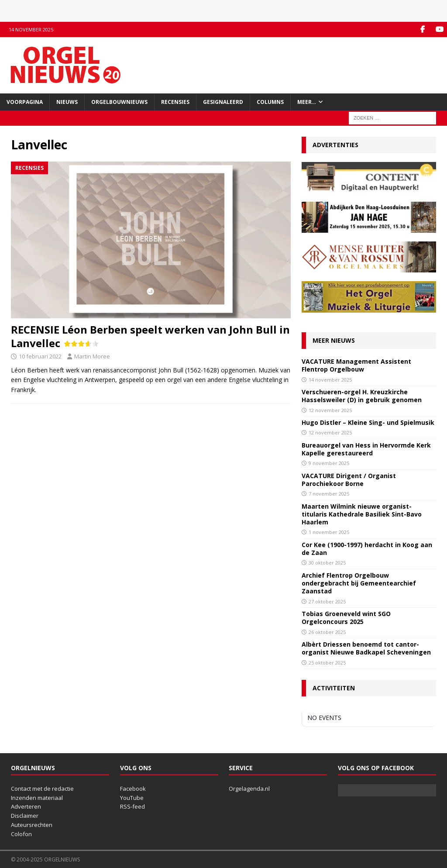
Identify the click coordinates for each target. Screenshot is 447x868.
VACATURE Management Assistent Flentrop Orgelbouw (356, 365)
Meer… (307, 102)
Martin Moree (92, 356)
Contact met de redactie (42, 789)
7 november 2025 (329, 494)
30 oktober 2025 (327, 563)
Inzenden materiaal (37, 798)
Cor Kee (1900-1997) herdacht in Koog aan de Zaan (367, 549)
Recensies (175, 102)
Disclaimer (25, 816)
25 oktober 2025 (327, 663)
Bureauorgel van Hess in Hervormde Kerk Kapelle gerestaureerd (366, 449)
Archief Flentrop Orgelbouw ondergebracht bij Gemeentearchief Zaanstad (359, 583)
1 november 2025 (329, 532)
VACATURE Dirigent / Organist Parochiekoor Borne (349, 480)
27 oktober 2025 (327, 601)
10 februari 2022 (40, 356)
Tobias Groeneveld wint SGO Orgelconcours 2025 (346, 618)
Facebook (133, 789)
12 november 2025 (330, 410)
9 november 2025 (329, 463)
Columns (270, 102)
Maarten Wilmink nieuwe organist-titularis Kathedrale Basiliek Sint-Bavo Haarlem (362, 514)
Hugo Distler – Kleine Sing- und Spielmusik (368, 422)
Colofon (21, 834)
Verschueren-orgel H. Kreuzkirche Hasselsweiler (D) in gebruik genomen (362, 396)
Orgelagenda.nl (249, 789)
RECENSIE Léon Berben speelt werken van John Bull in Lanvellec (150, 336)
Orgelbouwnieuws (119, 102)
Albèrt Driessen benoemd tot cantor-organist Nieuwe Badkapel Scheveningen (366, 648)
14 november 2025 (330, 380)
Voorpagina (25, 102)
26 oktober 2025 (327, 632)
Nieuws (67, 102)
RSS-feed (132, 806)
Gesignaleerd (223, 102)
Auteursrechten (32, 825)
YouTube (132, 798)
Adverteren (26, 806)
